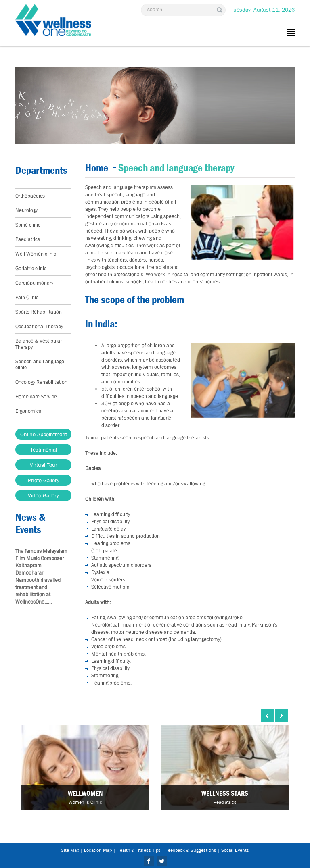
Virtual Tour (44, 465)
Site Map (70, 850)
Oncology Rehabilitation (41, 382)
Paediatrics (28, 239)
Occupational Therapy (39, 326)
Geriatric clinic (31, 268)
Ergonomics (28, 411)
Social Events (235, 850)
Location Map (98, 850)
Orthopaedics (30, 196)
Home (97, 168)
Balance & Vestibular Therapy (39, 344)
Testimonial (44, 450)
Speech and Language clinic (40, 364)
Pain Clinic (27, 297)
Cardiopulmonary (34, 283)
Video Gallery (43, 495)
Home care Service (36, 397)
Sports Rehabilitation (39, 312)
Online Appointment (44, 434)
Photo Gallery (44, 480)
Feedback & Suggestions (191, 850)
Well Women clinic (36, 254)
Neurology (26, 210)
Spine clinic (28, 225)
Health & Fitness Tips (139, 850)
